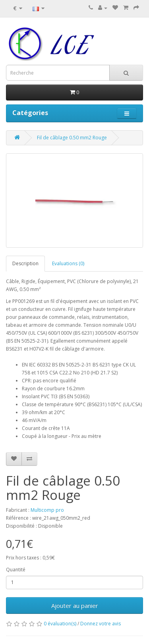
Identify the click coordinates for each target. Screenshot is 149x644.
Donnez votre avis (101, 624)
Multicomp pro (47, 510)
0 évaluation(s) (60, 624)
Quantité (16, 570)
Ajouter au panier (75, 605)
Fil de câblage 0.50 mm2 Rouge (72, 138)
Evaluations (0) (68, 263)
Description (25, 263)
